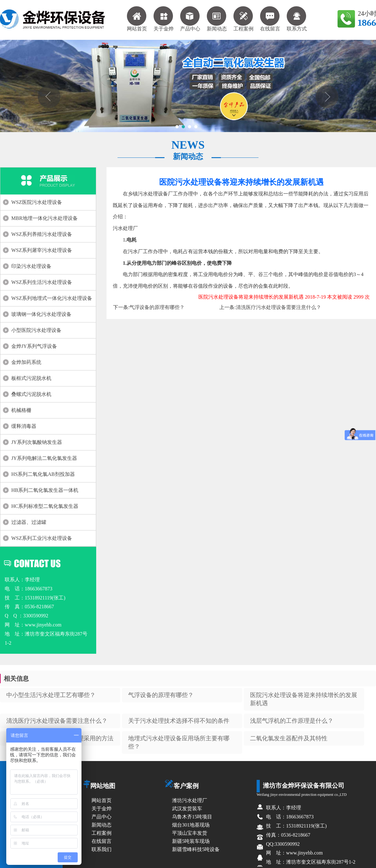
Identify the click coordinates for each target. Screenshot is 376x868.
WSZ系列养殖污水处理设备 (42, 234)
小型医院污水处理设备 (36, 330)
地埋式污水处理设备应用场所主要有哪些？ (179, 742)
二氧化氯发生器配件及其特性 (289, 738)
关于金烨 (164, 19)
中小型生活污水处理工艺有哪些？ (51, 695)
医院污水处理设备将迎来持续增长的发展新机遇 (304, 699)
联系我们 (102, 849)
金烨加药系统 (26, 362)
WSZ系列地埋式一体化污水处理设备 (52, 298)
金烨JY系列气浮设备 (34, 346)
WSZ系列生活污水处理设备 (42, 282)
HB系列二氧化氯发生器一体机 (45, 490)
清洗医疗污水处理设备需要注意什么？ (279, 307)
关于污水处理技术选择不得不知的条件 (179, 721)
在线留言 (270, 19)
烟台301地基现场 (191, 825)
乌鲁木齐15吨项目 (192, 817)
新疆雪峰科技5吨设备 (196, 849)
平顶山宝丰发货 (190, 833)
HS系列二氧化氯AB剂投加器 (43, 474)
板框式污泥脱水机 (31, 378)
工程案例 (243, 19)
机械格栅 (21, 410)
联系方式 (297, 19)
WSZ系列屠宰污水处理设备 (42, 250)
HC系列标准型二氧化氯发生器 (45, 506)
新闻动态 (217, 19)
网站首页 (137, 19)
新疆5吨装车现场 (191, 841)
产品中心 (190, 19)
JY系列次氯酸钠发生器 (37, 442)
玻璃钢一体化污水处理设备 (41, 314)
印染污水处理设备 (31, 266)
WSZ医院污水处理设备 (37, 202)
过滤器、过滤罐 (29, 522)
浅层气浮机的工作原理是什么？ (292, 721)
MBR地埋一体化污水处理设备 (44, 218)
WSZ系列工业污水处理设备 (42, 538)
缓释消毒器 (24, 426)
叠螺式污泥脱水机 (31, 394)
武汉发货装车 (187, 809)
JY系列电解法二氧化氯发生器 (44, 458)
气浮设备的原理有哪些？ (157, 307)
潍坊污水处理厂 (190, 800)
